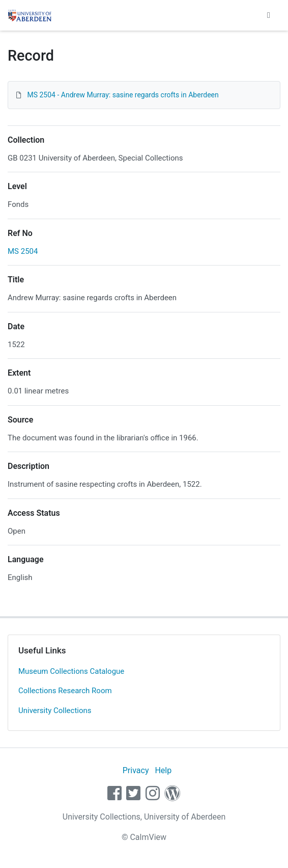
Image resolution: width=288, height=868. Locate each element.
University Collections (55, 711)
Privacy (136, 770)
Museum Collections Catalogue (71, 671)
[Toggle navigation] (269, 15)
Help (163, 770)
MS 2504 (23, 251)
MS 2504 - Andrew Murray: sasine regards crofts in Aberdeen (123, 95)
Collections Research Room (65, 691)
